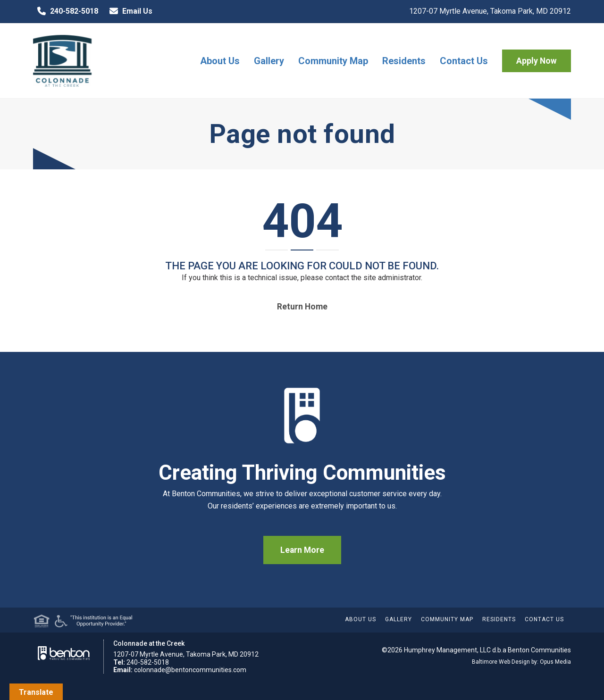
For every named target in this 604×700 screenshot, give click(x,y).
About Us (220, 61)
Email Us (129, 11)
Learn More (302, 550)
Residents (404, 61)
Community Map (333, 61)
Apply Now (537, 61)
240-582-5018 (66, 11)
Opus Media (555, 662)
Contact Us (464, 61)
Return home (302, 307)
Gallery (269, 61)
